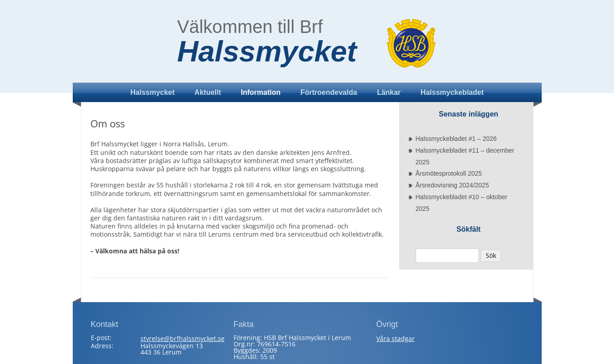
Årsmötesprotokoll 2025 (449, 173)
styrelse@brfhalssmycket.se (183, 338)
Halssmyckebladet (452, 92)
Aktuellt (208, 92)
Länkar (389, 92)
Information (261, 92)
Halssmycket (267, 51)
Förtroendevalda (329, 92)
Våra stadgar (396, 338)
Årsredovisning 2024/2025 (452, 185)
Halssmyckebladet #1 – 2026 (456, 139)
